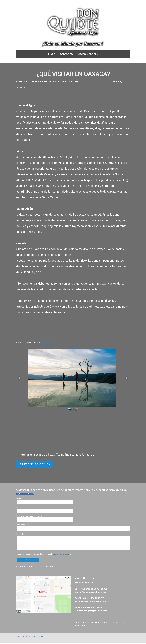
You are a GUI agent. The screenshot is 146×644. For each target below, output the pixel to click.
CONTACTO (66, 54)
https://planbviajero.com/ (49, 343)
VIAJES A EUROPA (88, 54)
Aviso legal (20, 638)
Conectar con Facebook (25, 495)
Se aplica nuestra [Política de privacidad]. (44, 555)
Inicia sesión (126, 640)
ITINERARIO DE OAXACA (34, 465)
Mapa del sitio (46, 638)
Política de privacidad (61, 555)
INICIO (52, 54)
